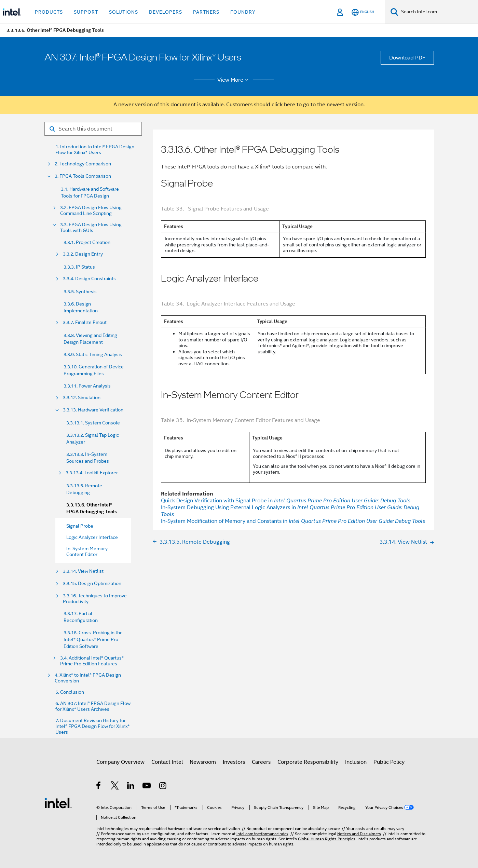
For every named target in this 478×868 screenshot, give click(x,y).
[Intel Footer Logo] (58, 803)
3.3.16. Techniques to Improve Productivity (95, 599)
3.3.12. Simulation (82, 398)
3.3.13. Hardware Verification (93, 410)
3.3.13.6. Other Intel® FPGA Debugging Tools (92, 508)
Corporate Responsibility (308, 762)
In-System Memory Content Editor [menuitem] (87, 551)
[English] (363, 12)
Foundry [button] (243, 12)
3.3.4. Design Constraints (89, 279)
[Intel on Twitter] (115, 787)
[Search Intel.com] (438, 12)
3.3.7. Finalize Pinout (85, 322)
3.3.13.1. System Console (93, 423)
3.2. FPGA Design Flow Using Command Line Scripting (91, 211)
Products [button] (49, 12)
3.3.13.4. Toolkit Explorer (92, 473)
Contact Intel (167, 762)
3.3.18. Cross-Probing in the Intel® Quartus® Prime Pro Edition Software (93, 639)
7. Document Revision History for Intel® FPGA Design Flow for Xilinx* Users (93, 726)
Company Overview (120, 762)
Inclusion (356, 762)
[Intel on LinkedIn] (131, 787)
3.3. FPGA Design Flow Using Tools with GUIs (91, 228)
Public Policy (389, 762)
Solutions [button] (124, 12)
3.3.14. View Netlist (83, 571)
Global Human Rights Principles (327, 839)
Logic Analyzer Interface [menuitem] (92, 537)
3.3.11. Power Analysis (87, 386)
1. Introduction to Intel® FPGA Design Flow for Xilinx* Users (95, 150)
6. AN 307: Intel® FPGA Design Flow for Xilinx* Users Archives (93, 706)
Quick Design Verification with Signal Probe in (286, 501)
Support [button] (86, 12)
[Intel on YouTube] (147, 787)
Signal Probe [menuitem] (80, 526)
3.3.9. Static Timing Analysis (93, 354)
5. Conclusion (70, 692)
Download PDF (407, 58)
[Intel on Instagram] (163, 787)
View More (234, 80)
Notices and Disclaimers (359, 834)
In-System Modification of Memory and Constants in (293, 521)
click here (283, 105)
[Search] (394, 12)
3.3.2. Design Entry (83, 254)
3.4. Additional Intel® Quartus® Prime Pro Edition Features (92, 661)
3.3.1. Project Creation (87, 242)
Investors (234, 762)
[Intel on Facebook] (99, 787)
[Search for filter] (93, 129)
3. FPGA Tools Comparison (83, 176)
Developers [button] (166, 12)
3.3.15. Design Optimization (92, 584)
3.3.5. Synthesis (80, 291)
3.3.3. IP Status (79, 267)
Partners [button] (206, 12)
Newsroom (203, 762)
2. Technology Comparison (83, 164)
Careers (261, 762)
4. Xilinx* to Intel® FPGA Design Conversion (88, 678)
